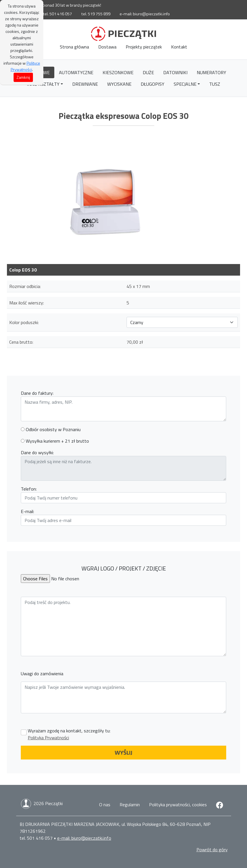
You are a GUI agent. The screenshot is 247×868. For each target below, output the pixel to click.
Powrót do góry (212, 850)
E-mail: (27, 511)
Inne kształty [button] (43, 84)
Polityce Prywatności (25, 66)
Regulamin (130, 805)
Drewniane (85, 84)
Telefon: (29, 489)
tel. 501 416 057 (57, 14)
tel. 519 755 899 (96, 14)
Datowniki (175, 72)
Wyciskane (119, 84)
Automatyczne (76, 72)
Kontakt (179, 47)
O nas (105, 805)
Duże (148, 72)
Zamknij (23, 77)
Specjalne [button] (185, 84)
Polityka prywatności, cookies (178, 805)
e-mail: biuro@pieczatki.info (145, 14)
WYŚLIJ (123, 752)
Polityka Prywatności (48, 738)
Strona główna (74, 47)
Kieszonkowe (118, 72)
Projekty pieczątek (144, 47)
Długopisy (153, 84)
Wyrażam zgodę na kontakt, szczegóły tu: (69, 734)
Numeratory (211, 72)
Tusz (215, 84)
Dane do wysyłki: (37, 452)
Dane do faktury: (37, 393)
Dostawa (107, 47)
